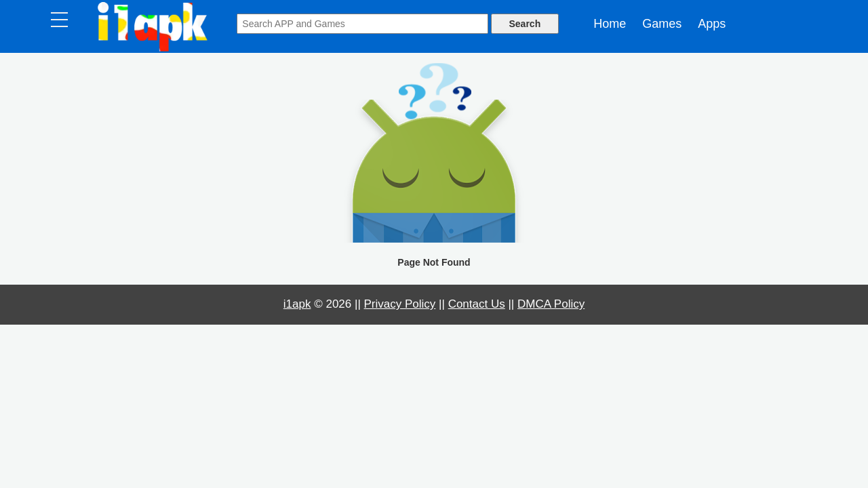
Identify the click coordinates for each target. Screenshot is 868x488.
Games (662, 24)
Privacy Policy (400, 304)
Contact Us (477, 304)
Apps (712, 24)
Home (610, 24)
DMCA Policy (551, 304)
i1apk (297, 304)
